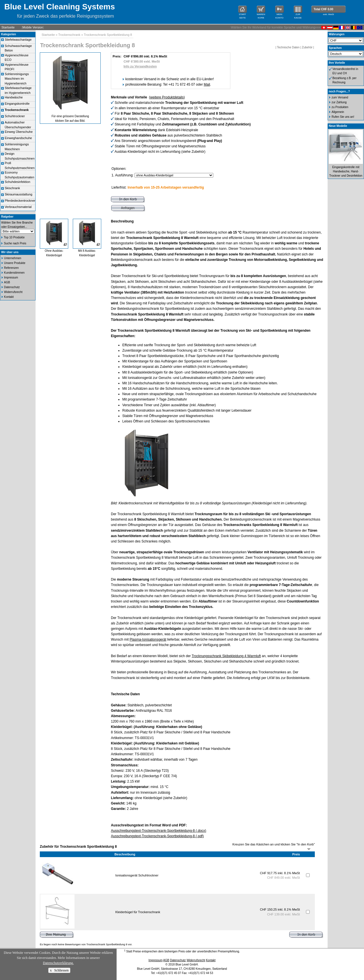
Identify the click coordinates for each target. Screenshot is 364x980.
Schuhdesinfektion (17, 182)
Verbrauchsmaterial (18, 207)
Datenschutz (12, 287)
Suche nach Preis (15, 243)
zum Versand (340, 97)
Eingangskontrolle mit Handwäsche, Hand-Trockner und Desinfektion (346, 171)
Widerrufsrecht (13, 292)
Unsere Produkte (15, 263)
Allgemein (338, 112)
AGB (7, 282)
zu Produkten (340, 107)
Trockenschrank (69, 35)
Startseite (8, 27)
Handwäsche (14, 97)
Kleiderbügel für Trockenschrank (138, 912)
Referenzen (11, 268)
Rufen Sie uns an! (343, 117)
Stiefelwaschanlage (18, 40)
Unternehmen (13, 258)
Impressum (11, 278)
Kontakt (9, 297)
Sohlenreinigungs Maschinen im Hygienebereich (17, 79)
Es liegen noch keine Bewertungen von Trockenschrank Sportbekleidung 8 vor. (86, 944)
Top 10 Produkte (14, 237)
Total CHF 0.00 (323, 9)
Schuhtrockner (15, 116)
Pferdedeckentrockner (20, 201)
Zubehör (307, 47)
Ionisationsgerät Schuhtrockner (137, 875)
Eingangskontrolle (17, 104)
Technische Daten (288, 47)
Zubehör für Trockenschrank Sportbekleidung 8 (78, 847)
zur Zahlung (339, 102)
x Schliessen (59, 970)
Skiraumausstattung (18, 194)
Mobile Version (33, 27)
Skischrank (12, 188)
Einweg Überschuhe (18, 132)
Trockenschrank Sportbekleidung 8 (108, 35)
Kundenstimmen (14, 273)
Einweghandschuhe (18, 138)
